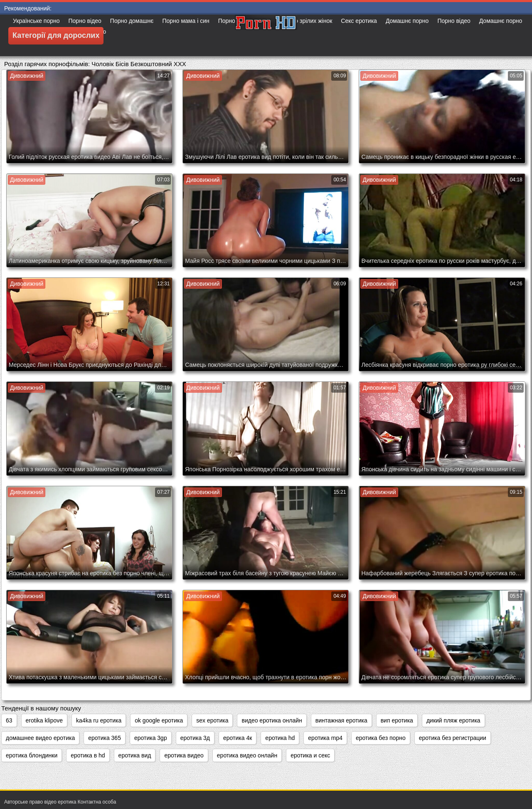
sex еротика (212, 720)
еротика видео (184, 755)
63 (9, 720)
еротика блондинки (32, 755)
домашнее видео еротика (40, 738)
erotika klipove (44, 720)
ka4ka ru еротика (99, 720)
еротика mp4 (325, 738)
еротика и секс (310, 755)
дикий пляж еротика (453, 720)
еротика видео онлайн (247, 755)
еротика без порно (381, 738)
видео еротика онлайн (272, 720)
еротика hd (280, 738)
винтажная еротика (341, 720)
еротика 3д (195, 738)
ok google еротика (159, 720)
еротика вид (135, 755)
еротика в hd (88, 755)
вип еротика (397, 720)
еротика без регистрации (453, 738)
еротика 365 (105, 738)
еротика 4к (238, 738)
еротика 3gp (151, 738)
